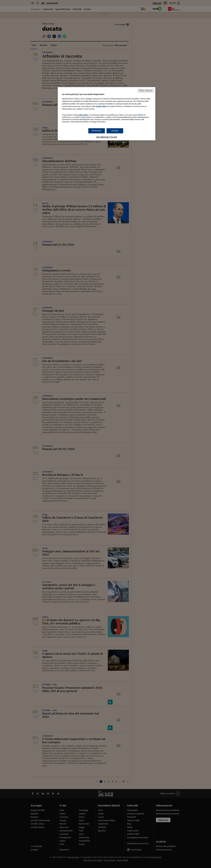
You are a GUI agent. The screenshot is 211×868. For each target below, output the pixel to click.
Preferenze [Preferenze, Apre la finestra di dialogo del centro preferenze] (97, 131)
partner (141, 115)
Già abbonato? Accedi (107, 137)
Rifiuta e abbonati (146, 91)
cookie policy (101, 106)
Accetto (115, 131)
